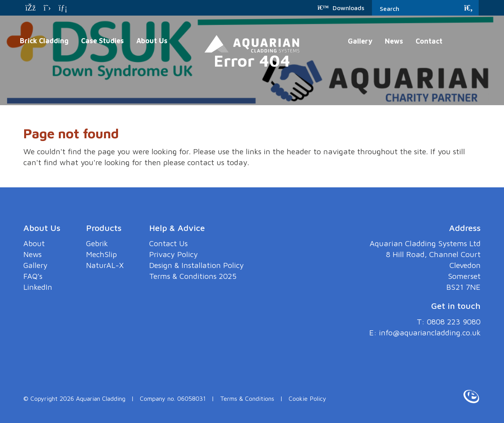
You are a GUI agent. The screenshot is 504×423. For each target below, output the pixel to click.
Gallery (360, 41)
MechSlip (101, 254)
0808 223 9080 (452, 322)
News (394, 41)
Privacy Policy (175, 254)
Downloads (341, 8)
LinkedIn (38, 287)
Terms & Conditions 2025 (195, 276)
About (34, 243)
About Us (152, 41)
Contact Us (170, 243)
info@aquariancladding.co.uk (429, 332)
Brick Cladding (44, 41)
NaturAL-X (106, 265)
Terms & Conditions (247, 398)
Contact (429, 41)
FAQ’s (33, 276)
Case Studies (102, 41)
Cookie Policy (308, 398)
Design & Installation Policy (198, 265)
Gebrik (97, 243)
